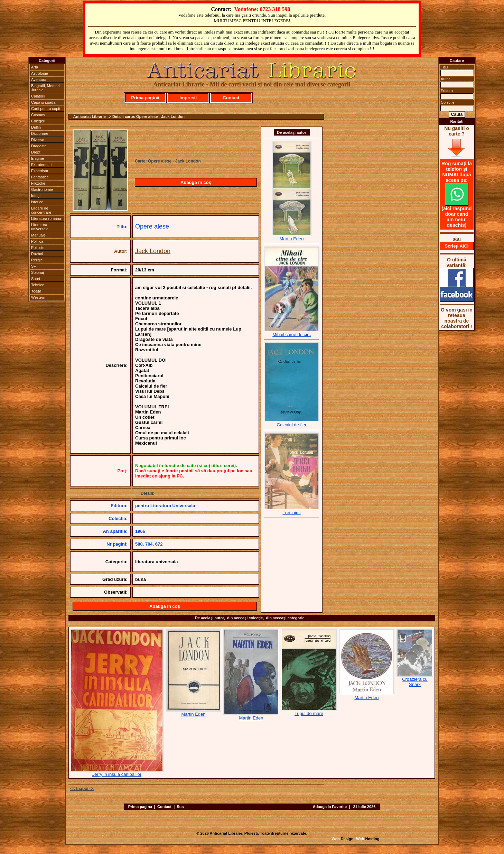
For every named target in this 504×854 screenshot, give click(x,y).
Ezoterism (40, 171)
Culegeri (38, 121)
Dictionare (40, 133)
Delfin (36, 127)
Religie (37, 260)
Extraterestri (41, 165)
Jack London (153, 251)
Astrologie (40, 73)
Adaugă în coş (196, 182)
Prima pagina (140, 807)
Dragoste (39, 146)
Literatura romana (46, 219)
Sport (36, 279)
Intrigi (36, 196)
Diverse (38, 140)
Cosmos (38, 115)
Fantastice (40, 177)
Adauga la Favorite (330, 807)
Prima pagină (145, 98)
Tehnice (38, 285)
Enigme (38, 158)
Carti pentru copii (45, 109)
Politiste (38, 248)
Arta (35, 67)
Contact (231, 98)
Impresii (188, 98)
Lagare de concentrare (41, 210)
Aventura (39, 80)
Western (38, 297)
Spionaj (38, 272)
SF (34, 266)
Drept (36, 152)
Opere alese (152, 226)
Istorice (37, 202)
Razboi (37, 254)
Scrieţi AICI (457, 246)
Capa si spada (43, 102)
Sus (180, 807)
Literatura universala (40, 227)
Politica (37, 241)
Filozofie (38, 183)
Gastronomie (42, 189)
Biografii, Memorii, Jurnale (46, 88)
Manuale (38, 235)
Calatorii (38, 96)
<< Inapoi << (82, 789)
